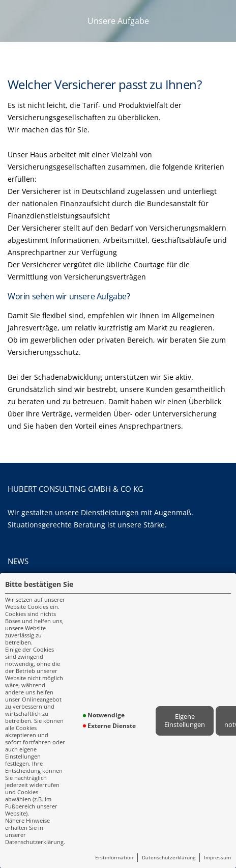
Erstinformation (114, 857)
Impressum (217, 857)
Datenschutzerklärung (169, 857)
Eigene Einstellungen (185, 720)
